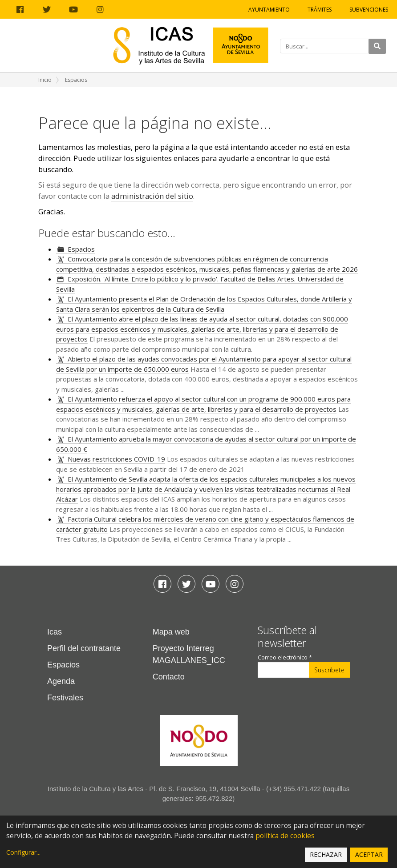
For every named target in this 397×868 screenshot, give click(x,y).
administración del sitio (152, 196)
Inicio (45, 80)
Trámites (320, 10)
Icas (55, 632)
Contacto (169, 677)
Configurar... (23, 852)
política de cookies (285, 836)
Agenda (61, 681)
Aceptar (369, 854)
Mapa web (171, 632)
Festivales (65, 698)
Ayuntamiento (269, 10)
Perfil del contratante (84, 648)
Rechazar (326, 854)
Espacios (81, 249)
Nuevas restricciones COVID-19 (116, 459)
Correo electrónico (285, 657)
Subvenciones (369, 10)
